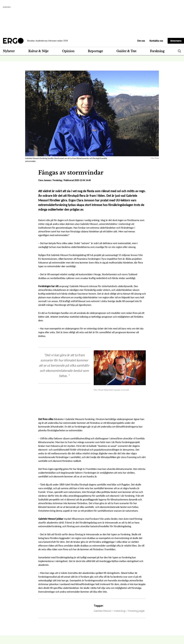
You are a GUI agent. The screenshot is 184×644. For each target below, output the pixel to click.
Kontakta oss (156, 41)
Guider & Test (126, 51)
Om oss (141, 41)
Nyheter (9, 51)
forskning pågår (136, 611)
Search (180, 51)
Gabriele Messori (102, 611)
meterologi (120, 611)
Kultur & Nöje (38, 51)
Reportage (95, 51)
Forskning (157, 51)
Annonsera (176, 41)
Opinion (68, 51)
